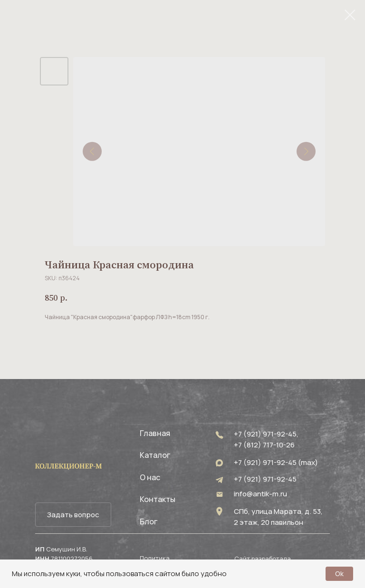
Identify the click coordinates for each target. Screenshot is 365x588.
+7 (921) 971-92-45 (265, 479)
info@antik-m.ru (260, 494)
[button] (73, 515)
